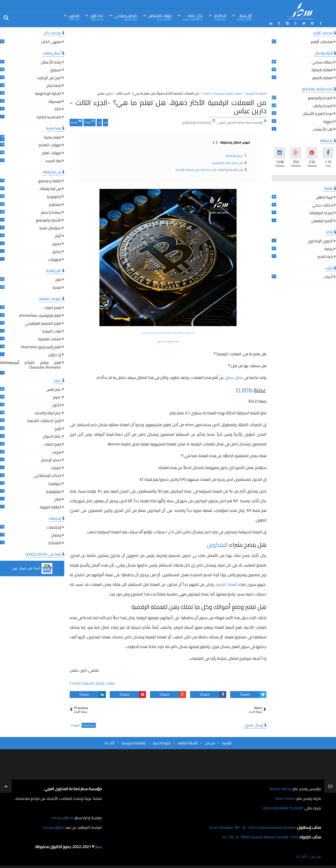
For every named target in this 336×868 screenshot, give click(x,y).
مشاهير (55, 204)
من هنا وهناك (50, 189)
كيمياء (56, 468)
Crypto (75, 682)
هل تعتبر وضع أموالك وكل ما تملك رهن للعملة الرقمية (209, 169)
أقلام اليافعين (322, 221)
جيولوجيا (55, 483)
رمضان (56, 535)
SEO (58, 109)
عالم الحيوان (52, 436)
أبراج (58, 236)
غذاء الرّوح (97, 17)
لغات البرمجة (52, 331)
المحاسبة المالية (49, 117)
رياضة (329, 249)
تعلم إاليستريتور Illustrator (41, 347)
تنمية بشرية (52, 137)
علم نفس (54, 389)
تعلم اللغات (52, 308)
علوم (57, 397)
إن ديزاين (55, 355)
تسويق (55, 70)
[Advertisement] (168, 60)
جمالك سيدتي (322, 62)
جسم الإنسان (51, 460)
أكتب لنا (109, 742)
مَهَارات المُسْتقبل (160, 17)
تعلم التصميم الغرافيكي (43, 323)
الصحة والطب (323, 106)
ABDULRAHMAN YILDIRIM (281, 807)
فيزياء (57, 452)
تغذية (57, 287)
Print (90, 121)
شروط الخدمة (162, 742)
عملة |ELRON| (234, 155)
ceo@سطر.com (62, 817)
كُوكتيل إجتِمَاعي (126, 17)
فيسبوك (55, 101)
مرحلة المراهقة (321, 213)
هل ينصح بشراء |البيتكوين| (227, 162)
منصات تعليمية (50, 339)
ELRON (243, 390)
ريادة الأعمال (51, 62)
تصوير (57, 244)
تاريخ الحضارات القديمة (44, 421)
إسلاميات (54, 527)
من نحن (210, 742)
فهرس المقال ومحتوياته (231, 142)
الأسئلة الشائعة (188, 742)
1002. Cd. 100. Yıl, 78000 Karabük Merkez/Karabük (257, 836)
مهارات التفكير (50, 145)
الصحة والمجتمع (320, 98)
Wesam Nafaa (280, 788)
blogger (76, 725)
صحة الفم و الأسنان (318, 114)
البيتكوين (217, 544)
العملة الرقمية (226, 584)
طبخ (58, 280)
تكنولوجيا (54, 197)
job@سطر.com (52, 827)
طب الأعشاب (323, 129)
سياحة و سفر (51, 212)
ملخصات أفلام (322, 42)
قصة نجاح (54, 86)
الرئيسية (227, 742)
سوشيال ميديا (50, 228)
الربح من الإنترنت (49, 78)
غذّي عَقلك (193, 17)
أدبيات (328, 277)
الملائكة (55, 543)
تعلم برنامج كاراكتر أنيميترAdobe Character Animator (31, 365)
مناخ (58, 499)
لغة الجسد (53, 161)
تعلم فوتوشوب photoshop (40, 316)
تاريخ (58, 429)
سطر (98, 846)
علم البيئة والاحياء (48, 413)
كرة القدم (325, 257)
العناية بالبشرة (322, 70)
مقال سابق (234, 377)
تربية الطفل (324, 197)
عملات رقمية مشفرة (99, 682)
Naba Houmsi (284, 798)
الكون (57, 405)
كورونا (328, 121)
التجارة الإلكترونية (48, 93)
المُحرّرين (74, 17)
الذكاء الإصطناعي (47, 476)
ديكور (57, 251)
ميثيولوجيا (54, 491)
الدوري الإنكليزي (320, 241)
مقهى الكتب (51, 42)
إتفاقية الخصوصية (133, 742)
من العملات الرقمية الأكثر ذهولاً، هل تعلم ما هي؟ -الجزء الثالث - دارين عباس (168, 106)
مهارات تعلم (52, 153)
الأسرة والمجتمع (49, 220)
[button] (32, 568)
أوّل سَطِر (244, 17)
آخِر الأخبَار (220, 17)
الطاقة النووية (50, 507)
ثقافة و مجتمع (50, 181)
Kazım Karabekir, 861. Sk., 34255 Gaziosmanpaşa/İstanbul (248, 827)
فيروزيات (55, 259)
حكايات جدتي (322, 205)
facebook (89, 725)
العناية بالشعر (323, 78)
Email (76, 121)
